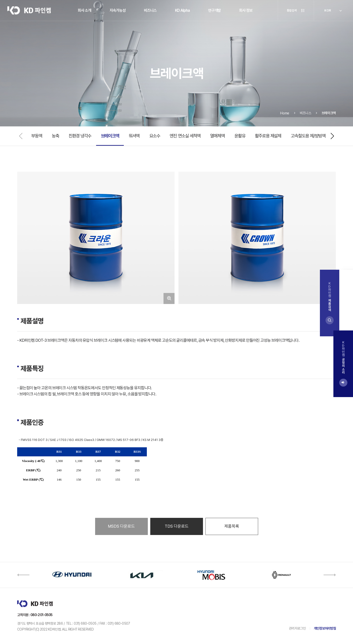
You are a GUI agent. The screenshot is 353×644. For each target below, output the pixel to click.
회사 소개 (84, 10)
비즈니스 (150, 10)
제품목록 (232, 526)
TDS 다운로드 (177, 526)
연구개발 (214, 10)
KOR (334, 11)
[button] (332, 136)
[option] (72, 575)
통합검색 (294, 11)
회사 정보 (246, 10)
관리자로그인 (297, 628)
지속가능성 (118, 10)
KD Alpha (182, 10)
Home (285, 120)
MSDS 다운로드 (121, 526)
